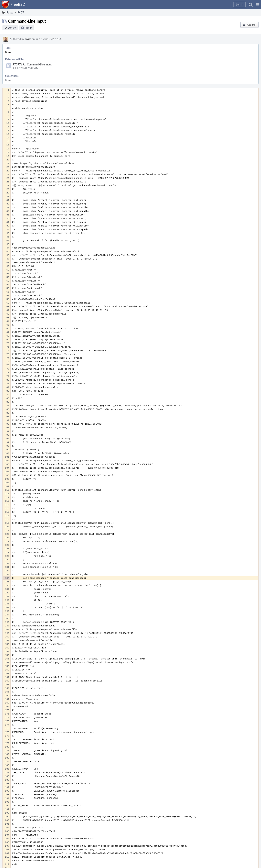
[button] (258, 4)
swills (28, 39)
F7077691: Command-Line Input (32, 64)
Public (28, 28)
